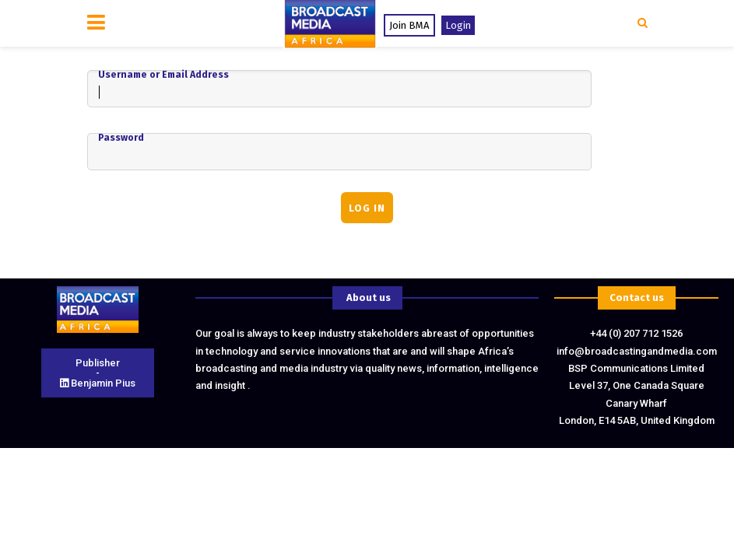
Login (458, 25)
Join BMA (409, 25)
